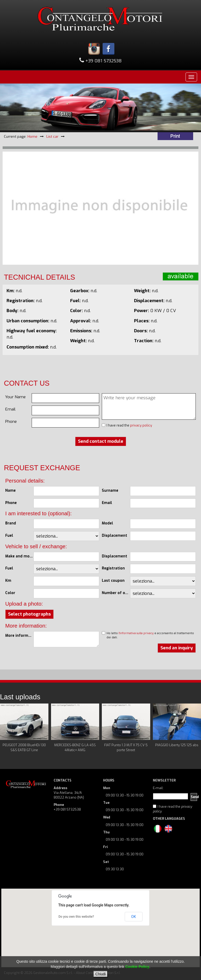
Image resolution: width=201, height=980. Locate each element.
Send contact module (101, 441)
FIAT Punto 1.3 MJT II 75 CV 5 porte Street (126, 747)
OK (133, 917)
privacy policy (141, 425)
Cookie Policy (137, 967)
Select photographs (29, 614)
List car (52, 136)
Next (194, 730)
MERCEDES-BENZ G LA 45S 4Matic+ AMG (75, 747)
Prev (7, 730)
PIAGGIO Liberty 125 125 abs (177, 745)
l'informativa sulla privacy (136, 633)
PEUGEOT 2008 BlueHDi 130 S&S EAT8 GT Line (24, 747)
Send (194, 797)
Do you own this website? (76, 917)
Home (32, 136)
